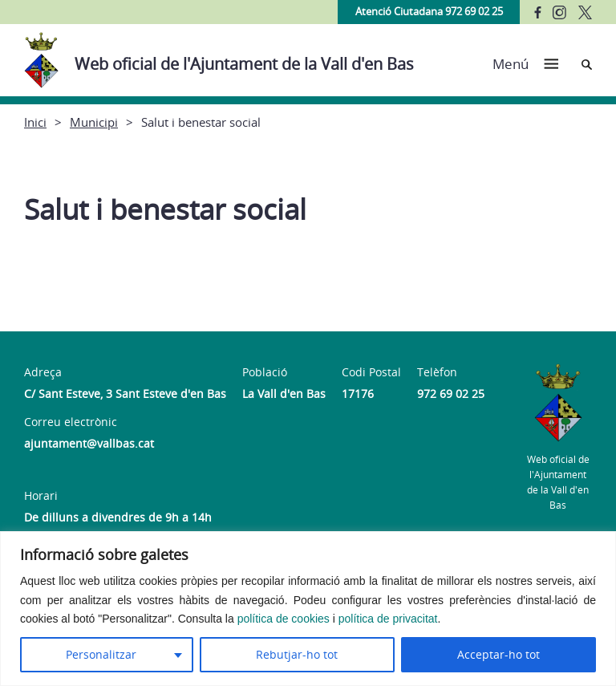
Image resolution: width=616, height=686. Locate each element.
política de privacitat (388, 619)
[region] (308, 609)
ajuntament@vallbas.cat (89, 443)
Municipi (94, 122)
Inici (35, 122)
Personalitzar (101, 654)
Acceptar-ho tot (498, 654)
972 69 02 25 (451, 394)
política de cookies (284, 619)
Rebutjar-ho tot (297, 654)
